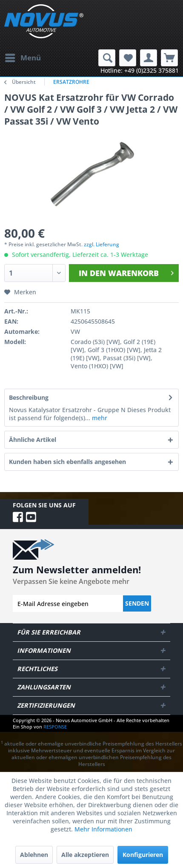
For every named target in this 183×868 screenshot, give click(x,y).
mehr (99, 418)
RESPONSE (55, 727)
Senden (137, 603)
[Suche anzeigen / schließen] (107, 58)
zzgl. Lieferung (102, 244)
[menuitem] (23, 58)
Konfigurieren (143, 855)
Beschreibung (29, 397)
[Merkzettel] (128, 58)
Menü (23, 57)
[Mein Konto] (149, 58)
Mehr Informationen (103, 829)
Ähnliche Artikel (33, 440)
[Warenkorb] (169, 58)
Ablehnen (34, 855)
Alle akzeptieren (85, 855)
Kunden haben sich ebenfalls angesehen (67, 462)
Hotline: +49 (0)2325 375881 (140, 70)
